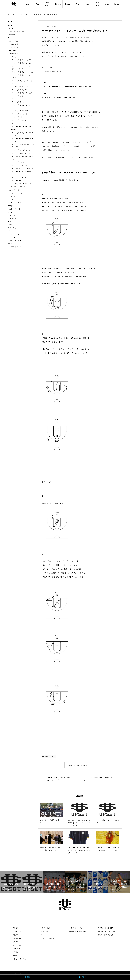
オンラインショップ (48, 938)
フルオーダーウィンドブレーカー (22, 111)
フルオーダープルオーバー (20, 102)
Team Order (47, 4)
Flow (37, 4)
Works (77, 4)
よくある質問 (14, 44)
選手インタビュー (15, 241)
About (28, 4)
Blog (87, 4)
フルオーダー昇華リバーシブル (22, 60)
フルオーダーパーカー (19, 117)
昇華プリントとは (15, 203)
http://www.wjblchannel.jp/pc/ (52, 71)
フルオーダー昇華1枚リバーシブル (23, 72)
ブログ (12, 225)
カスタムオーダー (15, 190)
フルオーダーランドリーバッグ (22, 127)
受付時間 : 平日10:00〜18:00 (107, 931)
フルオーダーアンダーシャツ (21, 150)
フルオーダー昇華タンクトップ (22, 93)
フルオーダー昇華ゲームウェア (22, 63)
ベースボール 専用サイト (19, 187)
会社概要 (12, 28)
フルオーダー (14, 54)
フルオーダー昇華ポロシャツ (21, 90)
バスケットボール (16, 57)
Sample (67, 4)
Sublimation (57, 4)
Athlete (107, 4)
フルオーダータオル (18, 123)
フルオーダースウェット (19, 114)
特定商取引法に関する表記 (78, 931)
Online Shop (97, 4)
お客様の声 (13, 218)
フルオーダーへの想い (17, 31)
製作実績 (12, 215)
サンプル (16, 942)
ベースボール (45, 931)
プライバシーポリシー (77, 928)
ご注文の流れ (14, 41)
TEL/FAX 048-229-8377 (105, 928)
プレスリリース (54, 27)
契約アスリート (14, 234)
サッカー (13, 130)
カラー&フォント (15, 209)
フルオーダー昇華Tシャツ (20, 87)
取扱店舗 (12, 35)
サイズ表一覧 (14, 47)
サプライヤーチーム (16, 237)
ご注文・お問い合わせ (17, 247)
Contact (117, 4)
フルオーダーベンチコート (20, 120)
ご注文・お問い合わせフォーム (108, 935)
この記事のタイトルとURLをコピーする (80, 765)
